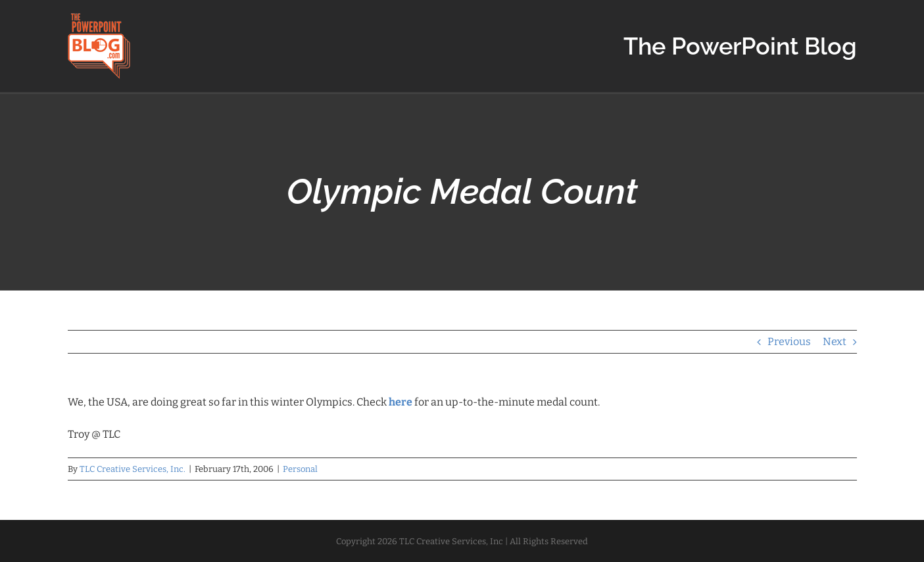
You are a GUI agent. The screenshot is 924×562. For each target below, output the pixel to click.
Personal (300, 469)
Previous (789, 341)
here (401, 402)
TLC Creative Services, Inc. (133, 469)
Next (835, 341)
